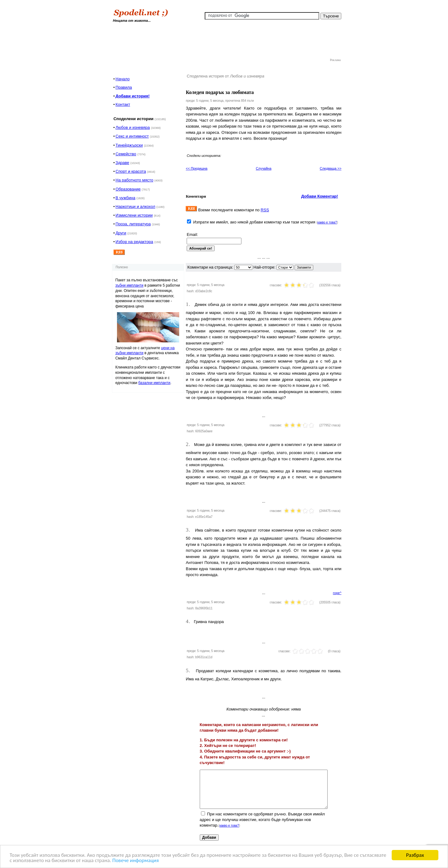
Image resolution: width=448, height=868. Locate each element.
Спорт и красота (131, 171)
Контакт (123, 104)
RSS (265, 210)
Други (121, 233)
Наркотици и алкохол (135, 206)
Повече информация (135, 861)
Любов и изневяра (133, 127)
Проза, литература (133, 224)
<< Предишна (196, 168)
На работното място (134, 180)
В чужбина (125, 198)
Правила (124, 87)
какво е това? (327, 222)
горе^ (337, 593)
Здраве (122, 163)
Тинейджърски (129, 145)
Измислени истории (134, 215)
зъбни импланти (129, 285)
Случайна (264, 168)
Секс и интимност (132, 136)
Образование (128, 189)
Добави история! (132, 96)
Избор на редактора (134, 242)
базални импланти (154, 383)
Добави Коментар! (320, 196)
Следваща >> (331, 168)
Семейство (126, 154)
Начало (122, 79)
